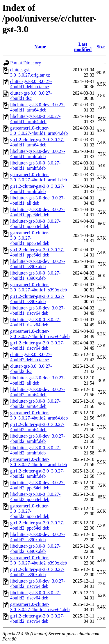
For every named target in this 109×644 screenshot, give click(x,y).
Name (40, 47)
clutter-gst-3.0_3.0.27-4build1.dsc (31, 96)
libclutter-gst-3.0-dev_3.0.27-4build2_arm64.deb (38, 392)
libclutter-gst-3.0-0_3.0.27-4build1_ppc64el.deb (35, 224)
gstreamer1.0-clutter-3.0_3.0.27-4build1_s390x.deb (39, 287)
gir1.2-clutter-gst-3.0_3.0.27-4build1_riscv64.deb (37, 345)
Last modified (83, 47)
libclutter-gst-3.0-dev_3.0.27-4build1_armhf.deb (38, 154)
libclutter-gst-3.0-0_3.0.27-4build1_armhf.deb (35, 166)
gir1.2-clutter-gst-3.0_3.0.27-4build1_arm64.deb (37, 142)
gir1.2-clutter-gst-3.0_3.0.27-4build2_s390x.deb (37, 572)
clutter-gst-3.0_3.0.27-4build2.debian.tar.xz (31, 357)
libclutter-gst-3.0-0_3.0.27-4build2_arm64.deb (35, 404)
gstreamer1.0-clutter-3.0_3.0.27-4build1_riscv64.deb (40, 334)
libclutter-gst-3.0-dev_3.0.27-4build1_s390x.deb (38, 264)
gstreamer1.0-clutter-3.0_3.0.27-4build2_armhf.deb (39, 462)
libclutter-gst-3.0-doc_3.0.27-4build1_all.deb (38, 200)
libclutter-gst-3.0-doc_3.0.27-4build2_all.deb (38, 380)
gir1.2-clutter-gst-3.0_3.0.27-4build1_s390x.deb (37, 299)
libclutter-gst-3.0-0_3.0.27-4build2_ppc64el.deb (35, 497)
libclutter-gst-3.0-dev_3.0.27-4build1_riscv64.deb (38, 310)
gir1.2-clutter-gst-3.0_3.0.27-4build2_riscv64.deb (37, 619)
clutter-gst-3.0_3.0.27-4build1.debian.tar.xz (31, 84)
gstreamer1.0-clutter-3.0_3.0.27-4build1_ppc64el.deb (30, 238)
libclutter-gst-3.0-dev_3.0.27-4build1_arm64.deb (38, 107)
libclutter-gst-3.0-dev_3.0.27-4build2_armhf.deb (38, 439)
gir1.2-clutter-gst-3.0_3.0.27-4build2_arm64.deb (37, 427)
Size (101, 47)
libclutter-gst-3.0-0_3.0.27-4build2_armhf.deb (35, 450)
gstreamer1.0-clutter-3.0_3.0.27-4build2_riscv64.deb (40, 607)
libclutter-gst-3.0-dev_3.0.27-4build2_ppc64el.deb (38, 485)
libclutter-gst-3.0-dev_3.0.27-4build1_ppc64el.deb (38, 212)
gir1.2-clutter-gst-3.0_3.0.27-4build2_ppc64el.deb (37, 525)
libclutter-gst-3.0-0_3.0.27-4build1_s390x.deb (35, 276)
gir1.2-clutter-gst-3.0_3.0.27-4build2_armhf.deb (37, 474)
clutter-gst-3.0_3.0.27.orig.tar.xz (30, 72)
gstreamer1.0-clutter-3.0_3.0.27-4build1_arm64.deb (39, 131)
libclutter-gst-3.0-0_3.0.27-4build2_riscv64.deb (35, 595)
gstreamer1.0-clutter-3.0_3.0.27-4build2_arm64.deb (39, 415)
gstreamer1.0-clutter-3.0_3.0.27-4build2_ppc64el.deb (30, 511)
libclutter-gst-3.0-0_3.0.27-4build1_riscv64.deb (35, 322)
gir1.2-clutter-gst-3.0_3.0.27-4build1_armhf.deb (37, 189)
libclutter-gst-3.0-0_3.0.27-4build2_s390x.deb (35, 549)
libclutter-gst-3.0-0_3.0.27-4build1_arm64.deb (35, 119)
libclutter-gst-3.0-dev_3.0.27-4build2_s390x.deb (38, 537)
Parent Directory (26, 63)
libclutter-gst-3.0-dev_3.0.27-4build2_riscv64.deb (38, 584)
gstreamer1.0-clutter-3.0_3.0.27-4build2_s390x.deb (39, 560)
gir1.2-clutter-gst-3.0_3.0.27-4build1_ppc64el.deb (37, 252)
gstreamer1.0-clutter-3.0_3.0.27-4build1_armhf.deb (39, 177)
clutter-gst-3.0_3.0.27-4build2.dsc (31, 369)
